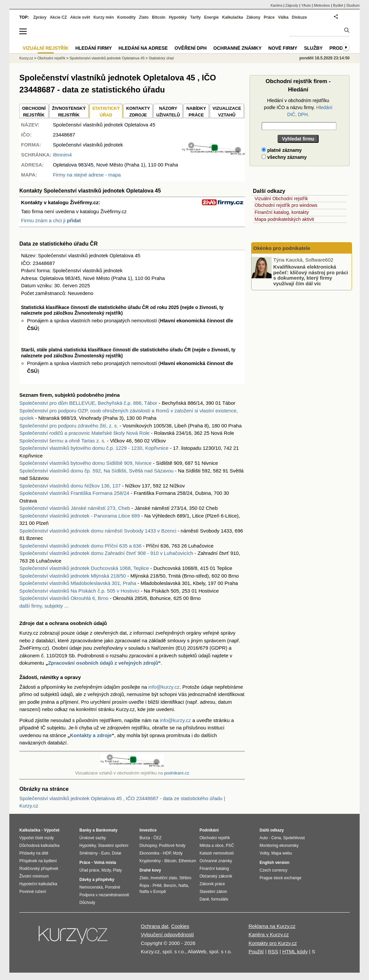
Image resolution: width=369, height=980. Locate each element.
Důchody (87, 903)
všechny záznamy (284, 157)
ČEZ (157, 838)
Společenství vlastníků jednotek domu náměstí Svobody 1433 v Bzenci (98, 531)
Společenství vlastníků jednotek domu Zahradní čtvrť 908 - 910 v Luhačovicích (106, 553)
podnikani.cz (177, 773)
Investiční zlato (164, 878)
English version (274, 863)
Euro (105, 853)
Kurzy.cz (26, 58)
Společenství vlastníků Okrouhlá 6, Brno (64, 598)
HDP (167, 853)
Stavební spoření (113, 846)
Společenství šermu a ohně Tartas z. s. (62, 441)
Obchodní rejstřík (51, 58)
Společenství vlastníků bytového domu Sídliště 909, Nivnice (85, 463)
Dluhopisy (148, 846)
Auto (264, 838)
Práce (269, 17)
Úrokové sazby (93, 838)
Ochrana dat (155, 926)
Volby (264, 853)
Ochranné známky (237, 48)
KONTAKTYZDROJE (138, 112)
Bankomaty (107, 830)
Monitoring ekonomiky (279, 846)
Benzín (170, 886)
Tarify (196, 17)
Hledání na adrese (143, 48)
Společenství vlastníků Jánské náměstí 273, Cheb (75, 508)
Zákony (253, 17)
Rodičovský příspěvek (39, 869)
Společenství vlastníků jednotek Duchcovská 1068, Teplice (84, 568)
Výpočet (52, 830)
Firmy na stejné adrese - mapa (87, 175)
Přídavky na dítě (34, 853)
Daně (204, 899)
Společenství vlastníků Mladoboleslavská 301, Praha (78, 583)
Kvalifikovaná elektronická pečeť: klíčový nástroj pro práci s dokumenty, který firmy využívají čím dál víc (311, 275)
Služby (313, 48)
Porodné (113, 887)
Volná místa (105, 863)
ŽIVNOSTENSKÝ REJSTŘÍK (69, 112)
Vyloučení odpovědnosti (167, 934)
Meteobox (322, 5)
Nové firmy (283, 48)
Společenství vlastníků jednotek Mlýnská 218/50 (73, 576)
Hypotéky (178, 17)
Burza (145, 838)
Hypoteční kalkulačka (38, 884)
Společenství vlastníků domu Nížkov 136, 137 (70, 486)
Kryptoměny (150, 861)
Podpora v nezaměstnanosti (104, 895)
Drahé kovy (150, 870)
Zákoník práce (212, 884)
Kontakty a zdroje (91, 735)
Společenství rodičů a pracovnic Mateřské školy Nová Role (84, 433)
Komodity (126, 17)
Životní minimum (34, 876)
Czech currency (273, 870)
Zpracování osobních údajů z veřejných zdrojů (103, 663)
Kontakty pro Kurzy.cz (273, 943)
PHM (157, 886)
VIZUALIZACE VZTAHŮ (227, 112)
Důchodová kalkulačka (39, 846)
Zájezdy (292, 5)
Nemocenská (91, 887)
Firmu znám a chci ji (51, 220)
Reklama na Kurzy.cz (272, 926)
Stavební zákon (213, 892)
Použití (256, 951)
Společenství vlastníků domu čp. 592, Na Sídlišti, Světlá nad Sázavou (96, 471)
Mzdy (106, 870)
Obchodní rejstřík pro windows (286, 205)
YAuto (306, 5)
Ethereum (187, 861)
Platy (118, 870)
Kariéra (276, 5)
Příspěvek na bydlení (38, 861)
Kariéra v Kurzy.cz (269, 934)
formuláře (220, 899)
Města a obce (212, 846)
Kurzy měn (104, 17)
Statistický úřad (161, 58)
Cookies (180, 926)
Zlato (144, 17)
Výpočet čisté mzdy (37, 838)
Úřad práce (89, 870)
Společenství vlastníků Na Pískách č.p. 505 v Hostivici (79, 591)
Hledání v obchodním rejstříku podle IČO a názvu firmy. (298, 107)
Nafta (183, 886)
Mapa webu (282, 853)
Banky (85, 830)
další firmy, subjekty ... (44, 606)
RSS (273, 951)
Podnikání (209, 830)
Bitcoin (159, 17)
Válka (283, 17)
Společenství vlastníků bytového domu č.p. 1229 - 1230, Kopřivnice (94, 448)
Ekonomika (149, 853)
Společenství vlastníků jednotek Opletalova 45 (107, 58)
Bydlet (338, 5)
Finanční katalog (214, 869)
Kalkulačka (233, 17)
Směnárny (89, 853)
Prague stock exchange (280, 878)
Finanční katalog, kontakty (282, 212)
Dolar (117, 853)
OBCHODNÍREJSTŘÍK (34, 112)
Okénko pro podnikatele (282, 248)
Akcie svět (80, 17)
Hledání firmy (94, 48)
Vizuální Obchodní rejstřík (281, 199)
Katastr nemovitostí (217, 853)
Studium (353, 5)
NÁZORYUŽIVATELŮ (168, 112)
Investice (148, 830)
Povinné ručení (33, 892)
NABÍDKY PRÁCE (196, 112)
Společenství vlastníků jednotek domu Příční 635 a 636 (80, 546)
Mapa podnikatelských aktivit (284, 219)
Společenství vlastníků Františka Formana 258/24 (74, 493)
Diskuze (299, 17)
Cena (276, 838)
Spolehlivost (294, 838)
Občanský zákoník (216, 876)
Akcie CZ (58, 17)
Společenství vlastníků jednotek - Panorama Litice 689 (80, 516)
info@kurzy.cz (164, 687)
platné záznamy (282, 150)
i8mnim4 (62, 155)
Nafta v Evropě (153, 892)
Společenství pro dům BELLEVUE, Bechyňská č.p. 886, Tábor (88, 403)
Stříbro (185, 878)
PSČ (230, 846)
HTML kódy (295, 951)
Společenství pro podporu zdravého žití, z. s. (69, 426)
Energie (212, 17)
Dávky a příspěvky (97, 880)
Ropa (144, 886)
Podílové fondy (172, 846)
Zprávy (40, 17)
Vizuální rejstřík (46, 48)
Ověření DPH (191, 48)
